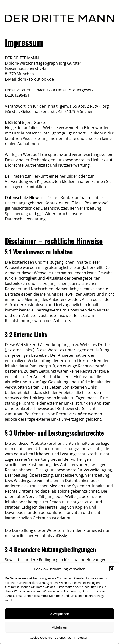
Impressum (82, 638)
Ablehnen (59, 627)
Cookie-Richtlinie (41, 638)
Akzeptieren (59, 614)
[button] (112, 569)
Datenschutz (63, 638)
